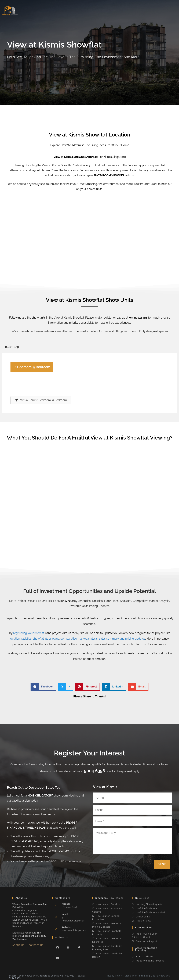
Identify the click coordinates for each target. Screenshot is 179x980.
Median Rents (143, 920)
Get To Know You (160, 975)
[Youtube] (58, 957)
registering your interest (29, 633)
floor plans (52, 639)
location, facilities (21, 639)
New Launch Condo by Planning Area (107, 947)
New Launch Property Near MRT (107, 940)
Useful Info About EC (147, 908)
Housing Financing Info (149, 904)
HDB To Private (144, 956)
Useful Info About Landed (150, 912)
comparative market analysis (79, 639)
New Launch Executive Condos (107, 909)
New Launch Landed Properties (106, 917)
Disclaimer (131, 975)
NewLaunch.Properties (74, 930)
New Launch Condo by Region (107, 955)
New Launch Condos (108, 904)
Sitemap (144, 975)
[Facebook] (58, 947)
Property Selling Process (150, 960)
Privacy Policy (114, 975)
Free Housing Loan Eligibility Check (145, 935)
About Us (18, 945)
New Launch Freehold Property (107, 932)
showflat (38, 639)
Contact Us (36, 945)
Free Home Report (146, 941)
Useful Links (143, 916)
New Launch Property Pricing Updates (107, 925)
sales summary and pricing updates (122, 639)
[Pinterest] (79, 947)
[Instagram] (68, 947)
